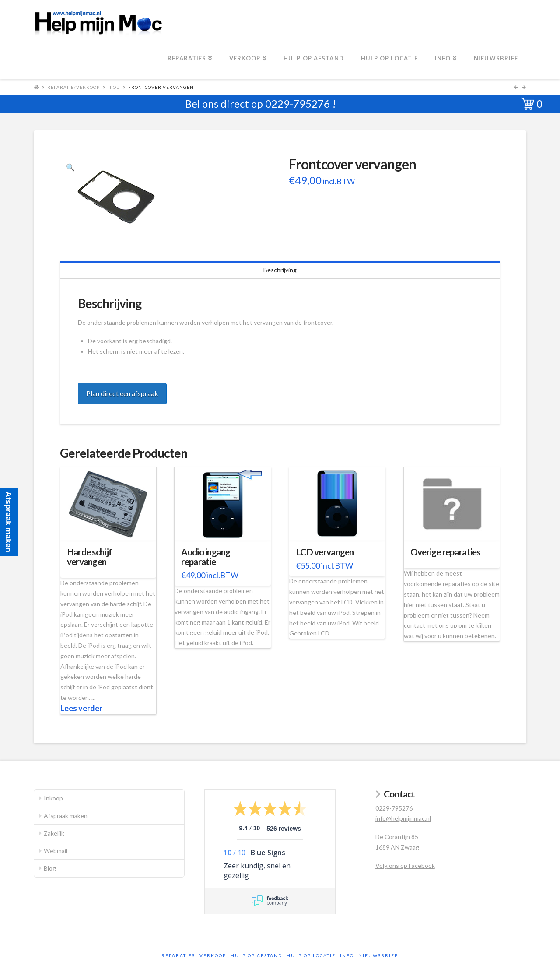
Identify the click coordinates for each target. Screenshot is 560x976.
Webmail (56, 851)
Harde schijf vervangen (89, 557)
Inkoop (53, 798)
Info (347, 955)
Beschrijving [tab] (280, 270)
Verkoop (213, 955)
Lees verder (81, 708)
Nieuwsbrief (378, 955)
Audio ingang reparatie (206, 557)
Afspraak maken (66, 816)
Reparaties (178, 955)
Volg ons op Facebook (405, 865)
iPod (114, 87)
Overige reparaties (445, 552)
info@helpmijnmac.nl (403, 818)
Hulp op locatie (311, 955)
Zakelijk (54, 833)
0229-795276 (297, 104)
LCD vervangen (325, 552)
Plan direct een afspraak (122, 393)
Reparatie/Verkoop (73, 87)
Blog (50, 868)
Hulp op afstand (256, 955)
